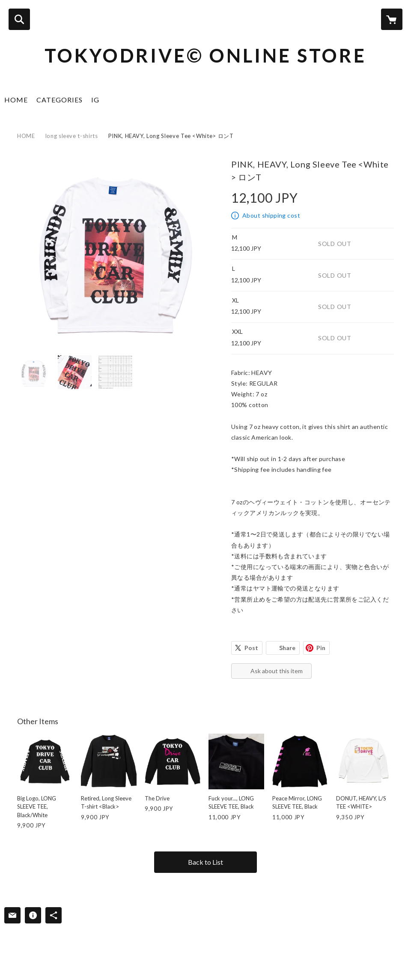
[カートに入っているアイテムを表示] (392, 19)
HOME (16, 100)
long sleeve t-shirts (72, 136)
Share (287, 648)
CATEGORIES (60, 100)
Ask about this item (277, 671)
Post (251, 648)
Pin (321, 648)
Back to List (205, 862)
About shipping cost (271, 215)
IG (95, 100)
